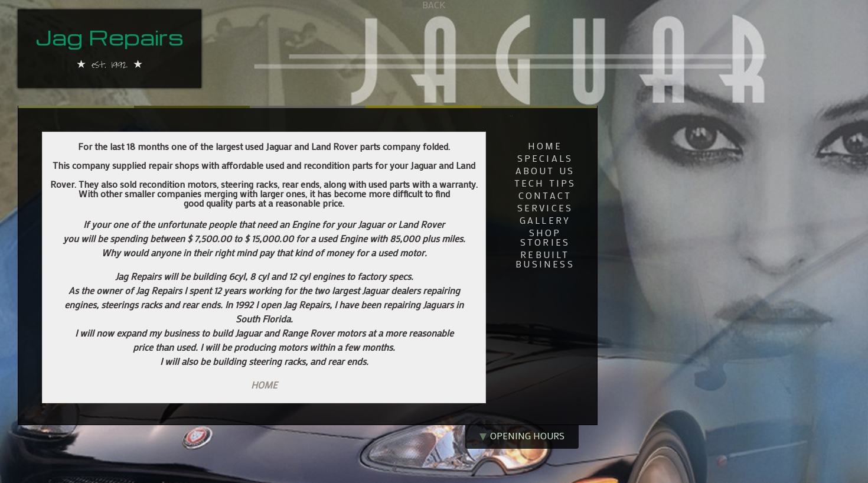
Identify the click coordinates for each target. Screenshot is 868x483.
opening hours (522, 435)
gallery (545, 221)
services (545, 208)
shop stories (545, 238)
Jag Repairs (110, 39)
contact (545, 196)
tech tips (545, 184)
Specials (545, 159)
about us (545, 171)
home (545, 146)
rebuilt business (545, 260)
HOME (264, 385)
